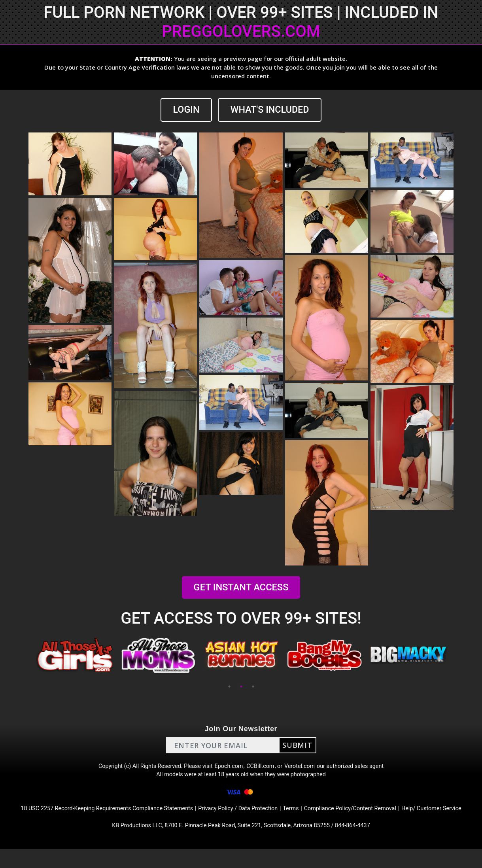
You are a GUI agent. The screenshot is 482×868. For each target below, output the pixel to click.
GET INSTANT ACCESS (241, 588)
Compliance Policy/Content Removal (372, 816)
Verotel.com (305, 768)
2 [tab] (241, 687)
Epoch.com (229, 768)
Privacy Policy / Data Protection (250, 816)
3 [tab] (253, 687)
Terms (307, 816)
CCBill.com (263, 768)
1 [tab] (229, 687)
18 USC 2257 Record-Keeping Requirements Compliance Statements (105, 816)
